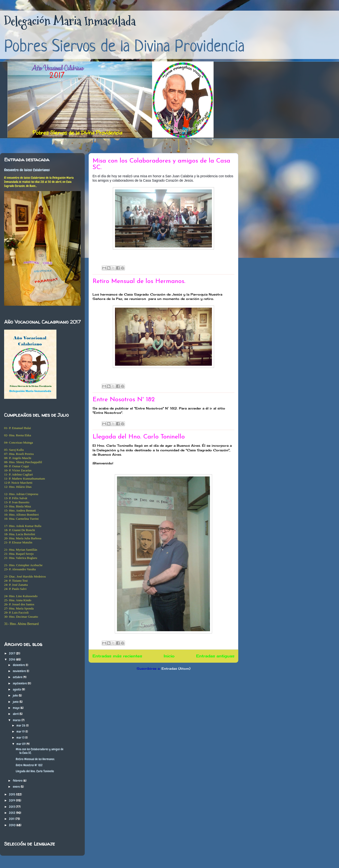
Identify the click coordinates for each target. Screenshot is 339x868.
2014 (12, 800)
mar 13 (21, 738)
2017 (12, 653)
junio (16, 702)
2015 (12, 794)
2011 (12, 819)
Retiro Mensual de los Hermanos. (139, 281)
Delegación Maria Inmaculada (70, 21)
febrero (18, 781)
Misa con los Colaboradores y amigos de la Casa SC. (40, 751)
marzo (17, 720)
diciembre (19, 665)
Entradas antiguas (215, 656)
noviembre (20, 671)
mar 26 (21, 725)
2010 (13, 825)
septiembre (20, 683)
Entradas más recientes (117, 656)
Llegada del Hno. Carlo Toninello (139, 437)
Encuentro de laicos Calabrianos (27, 170)
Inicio (169, 656)
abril (16, 714)
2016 (12, 659)
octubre (18, 677)
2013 (12, 807)
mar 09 (21, 744)
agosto (17, 689)
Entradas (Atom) (176, 668)
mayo (17, 708)
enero (17, 787)
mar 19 (21, 731)
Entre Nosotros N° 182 (124, 400)
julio (16, 695)
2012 (12, 813)
